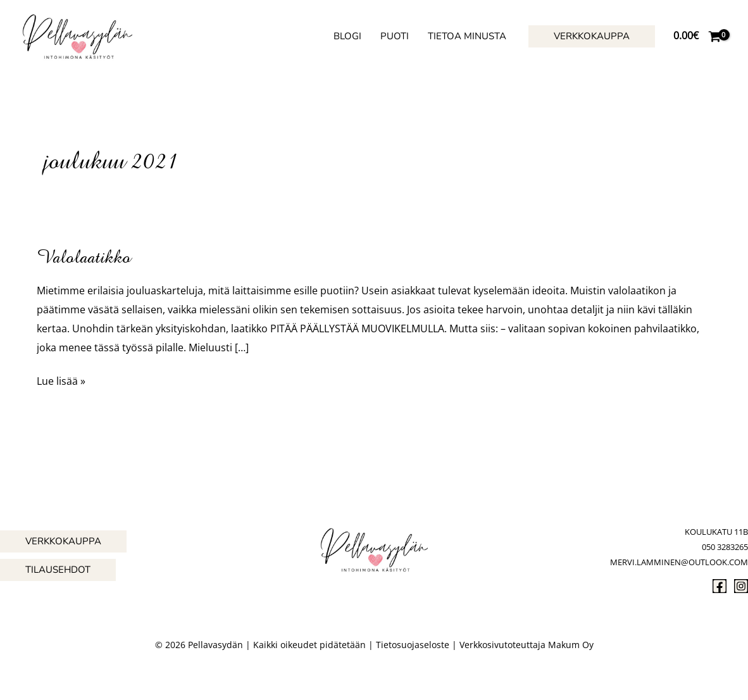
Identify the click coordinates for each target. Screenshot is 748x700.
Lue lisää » (61, 380)
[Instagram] (741, 586)
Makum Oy (571, 645)
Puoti (395, 36)
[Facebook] (720, 586)
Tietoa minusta (467, 36)
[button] (592, 36)
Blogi (347, 36)
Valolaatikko (84, 257)
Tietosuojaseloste (413, 645)
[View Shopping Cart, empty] (697, 36)
